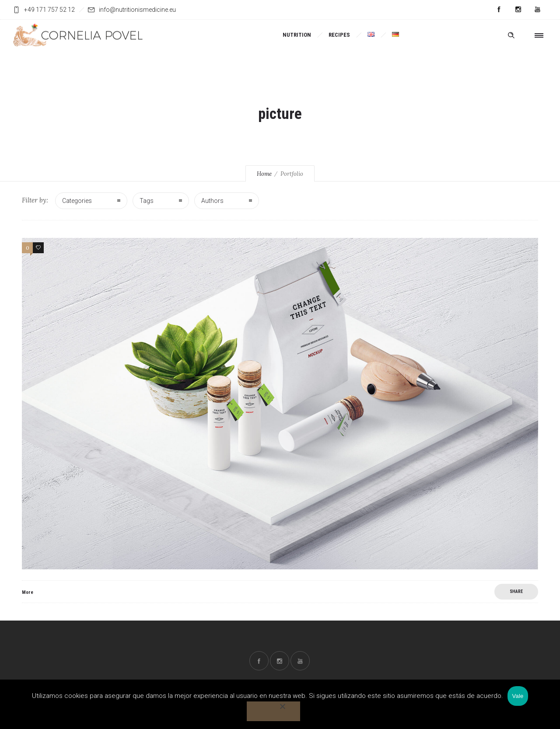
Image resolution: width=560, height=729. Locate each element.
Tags (147, 201)
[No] (273, 711)
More (28, 592)
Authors (212, 201)
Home (264, 174)
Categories (77, 201)
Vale (518, 696)
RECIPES (339, 35)
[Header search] (511, 34)
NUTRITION (297, 35)
